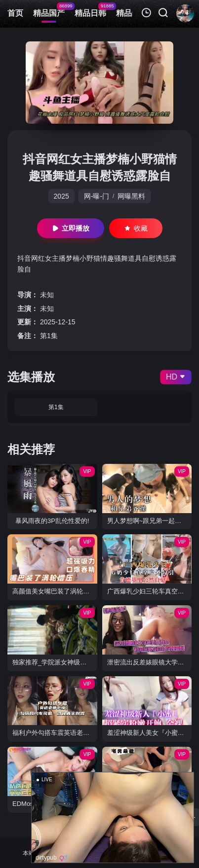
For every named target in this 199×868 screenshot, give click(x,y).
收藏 (136, 228)
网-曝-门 (97, 196)
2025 (61, 196)
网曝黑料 (131, 196)
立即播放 (71, 228)
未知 (47, 295)
